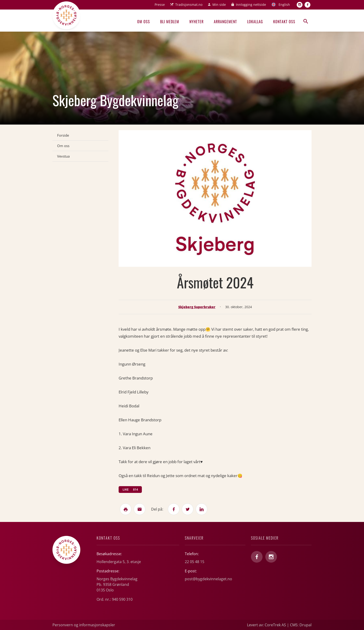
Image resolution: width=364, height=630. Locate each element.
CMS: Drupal (301, 625)
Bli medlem (170, 22)
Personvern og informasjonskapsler (84, 625)
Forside (63, 135)
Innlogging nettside (251, 5)
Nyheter (197, 22)
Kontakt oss (284, 22)
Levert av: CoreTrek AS (266, 625)
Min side (219, 5)
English (284, 5)
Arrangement (225, 22)
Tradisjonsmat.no (189, 5)
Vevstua (63, 156)
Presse (160, 5)
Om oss (144, 22)
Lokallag (255, 22)
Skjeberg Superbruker (197, 307)
